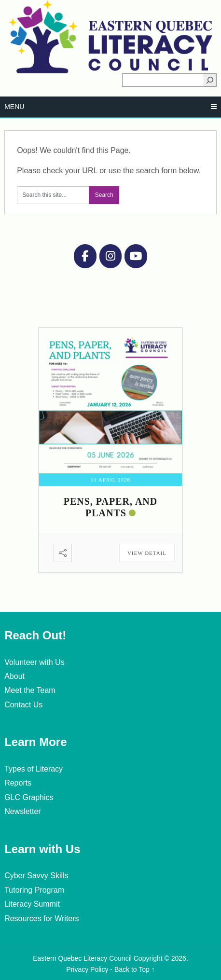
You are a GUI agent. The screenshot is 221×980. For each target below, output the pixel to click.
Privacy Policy (87, 969)
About (14, 676)
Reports (18, 783)
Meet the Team (30, 690)
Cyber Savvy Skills (36, 876)
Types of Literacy (34, 769)
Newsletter (23, 811)
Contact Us (23, 705)
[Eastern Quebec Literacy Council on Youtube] (136, 256)
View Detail (147, 553)
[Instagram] (110, 256)
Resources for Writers (41, 918)
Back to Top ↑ (135, 969)
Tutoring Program (34, 890)
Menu (14, 107)
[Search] (210, 80)
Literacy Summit (32, 904)
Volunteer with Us (35, 662)
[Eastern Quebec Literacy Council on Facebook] (85, 256)
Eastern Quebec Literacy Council (82, 958)
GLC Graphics (29, 797)
